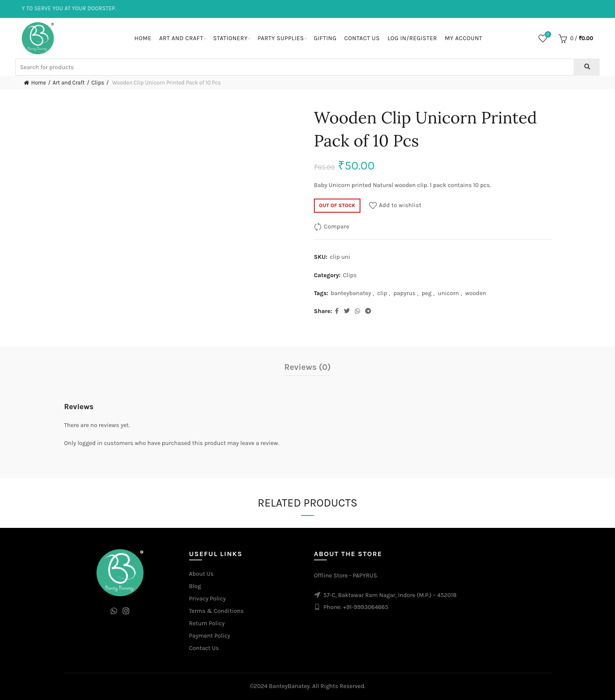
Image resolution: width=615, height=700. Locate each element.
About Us (202, 574)
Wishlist (547, 35)
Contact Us (362, 38)
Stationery (230, 38)
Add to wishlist (400, 205)
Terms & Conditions (217, 611)
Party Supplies (281, 38)
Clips (98, 83)
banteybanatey (351, 293)
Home (143, 38)
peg (426, 293)
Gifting (325, 38)
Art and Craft (181, 38)
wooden (476, 293)
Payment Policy (210, 636)
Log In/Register (412, 38)
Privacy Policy (208, 599)
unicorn (448, 293)
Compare (337, 227)
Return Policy (207, 623)
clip (382, 293)
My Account (463, 38)
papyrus (404, 293)
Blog (195, 586)
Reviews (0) (308, 367)
